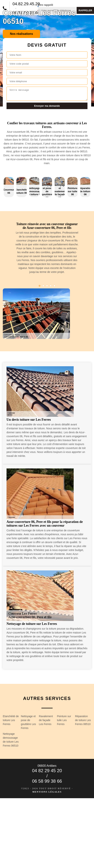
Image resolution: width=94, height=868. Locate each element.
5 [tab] (54, 286)
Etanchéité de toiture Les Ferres (11, 720)
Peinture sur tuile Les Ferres (64, 720)
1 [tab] (40, 286)
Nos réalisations (21, 34)
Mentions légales (47, 792)
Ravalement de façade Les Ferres (46, 720)
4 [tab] (51, 286)
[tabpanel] (47, 250)
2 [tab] (43, 286)
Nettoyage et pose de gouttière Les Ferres (28, 722)
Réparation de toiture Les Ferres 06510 (83, 720)
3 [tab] (47, 286)
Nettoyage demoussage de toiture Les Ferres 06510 (11, 740)
